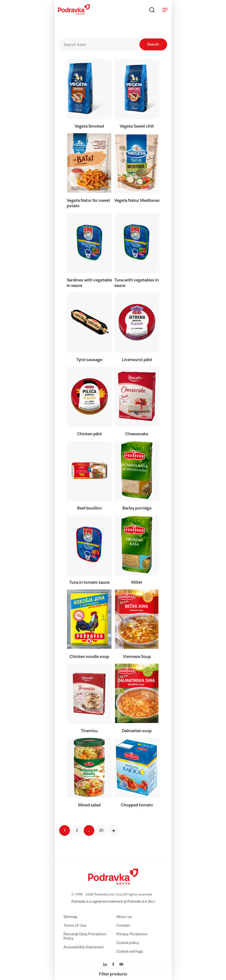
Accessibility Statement (84, 947)
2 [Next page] (77, 830)
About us (124, 917)
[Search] (152, 10)
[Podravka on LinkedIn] (105, 965)
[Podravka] (74, 13)
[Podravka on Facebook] (113, 965)
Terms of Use (75, 926)
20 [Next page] (101, 830)
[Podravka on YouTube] (121, 965)
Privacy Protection (132, 934)
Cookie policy (128, 943)
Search (153, 44)
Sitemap (71, 917)
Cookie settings (130, 952)
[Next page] (113, 830)
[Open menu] (165, 10)
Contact (123, 926)
